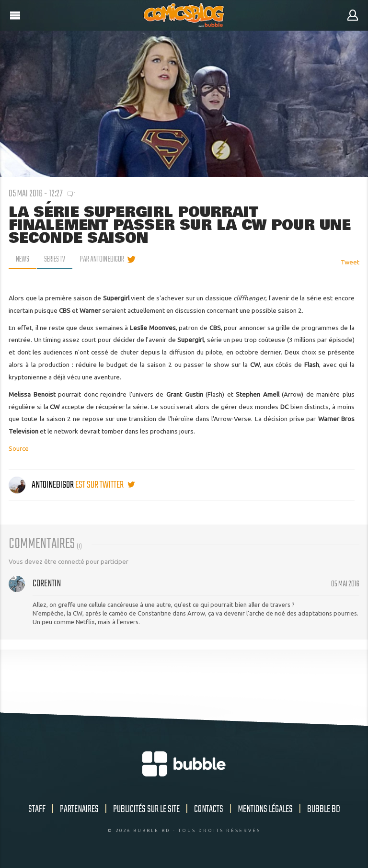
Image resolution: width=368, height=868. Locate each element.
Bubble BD (324, 809)
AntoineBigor (42, 485)
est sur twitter (105, 485)
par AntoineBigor (103, 260)
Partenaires (79, 809)
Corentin (47, 584)
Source (19, 448)
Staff (37, 809)
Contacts (209, 809)
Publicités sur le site (146, 809)
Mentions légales (265, 809)
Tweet (350, 262)
